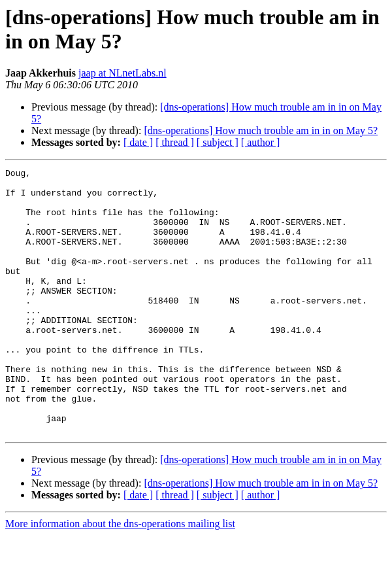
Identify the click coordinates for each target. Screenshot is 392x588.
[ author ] (261, 142)
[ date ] (138, 142)
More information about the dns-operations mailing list (120, 577)
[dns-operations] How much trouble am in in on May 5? (261, 130)
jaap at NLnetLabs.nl (122, 73)
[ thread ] (175, 142)
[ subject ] (218, 142)
